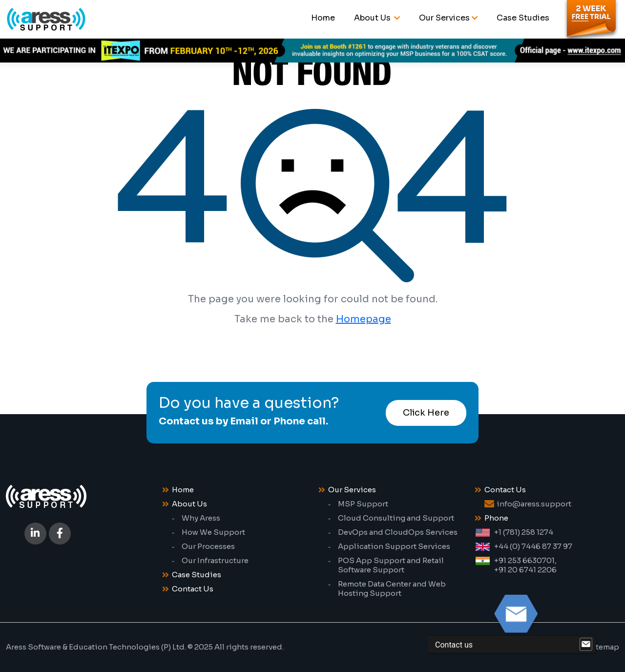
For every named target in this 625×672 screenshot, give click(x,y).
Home (323, 18)
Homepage (364, 319)
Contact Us (193, 589)
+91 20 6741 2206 (525, 570)
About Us (373, 18)
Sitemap (603, 647)
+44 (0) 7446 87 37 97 (533, 546)
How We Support (213, 532)
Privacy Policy (472, 647)
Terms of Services (543, 647)
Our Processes (208, 546)
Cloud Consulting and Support (396, 518)
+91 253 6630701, (525, 560)
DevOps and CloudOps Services (398, 532)
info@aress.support (534, 504)
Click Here (426, 413)
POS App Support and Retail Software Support (391, 565)
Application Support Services (394, 546)
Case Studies (523, 18)
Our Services (444, 18)
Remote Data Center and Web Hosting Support (392, 588)
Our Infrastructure (215, 560)
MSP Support (363, 504)
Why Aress (201, 518)
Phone (496, 518)
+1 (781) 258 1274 (524, 532)
